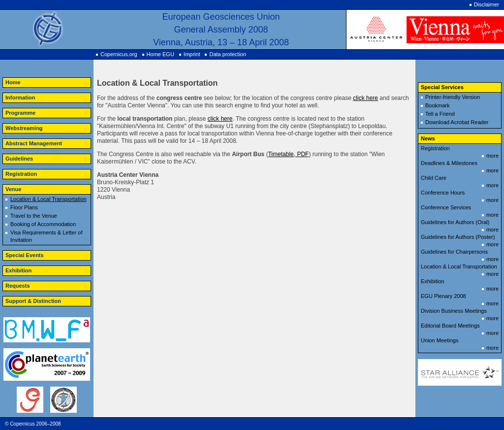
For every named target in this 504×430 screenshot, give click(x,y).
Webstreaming (24, 128)
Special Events (25, 255)
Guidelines (19, 159)
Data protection (228, 54)
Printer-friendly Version (453, 97)
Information (20, 98)
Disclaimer (487, 4)
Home (13, 82)
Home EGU (160, 54)
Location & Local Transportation (48, 199)
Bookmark (438, 105)
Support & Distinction (33, 301)
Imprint (192, 54)
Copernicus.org (119, 54)
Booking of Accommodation (43, 224)
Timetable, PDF (288, 154)
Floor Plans (24, 207)
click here (365, 98)
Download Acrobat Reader (457, 122)
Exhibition (18, 270)
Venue (13, 189)
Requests (18, 286)
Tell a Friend (440, 114)
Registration (21, 174)
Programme (20, 113)
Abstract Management (34, 143)
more (492, 156)
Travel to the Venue (34, 216)
